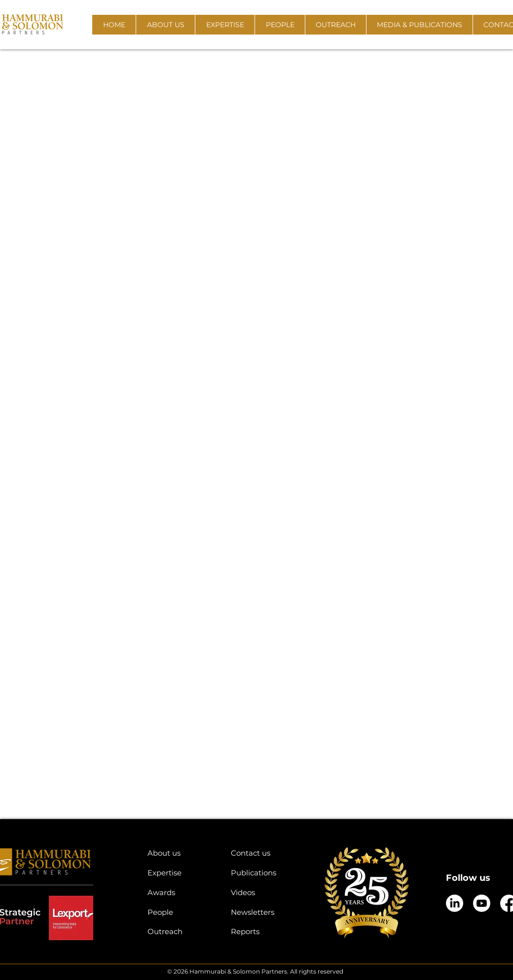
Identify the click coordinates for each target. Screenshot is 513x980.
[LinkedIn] (455, 903)
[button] (165, 25)
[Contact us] (265, 853)
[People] (182, 912)
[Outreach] (182, 931)
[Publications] (265, 873)
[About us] (182, 853)
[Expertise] (182, 873)
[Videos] (265, 892)
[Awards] (182, 892)
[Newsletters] (265, 912)
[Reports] (265, 931)
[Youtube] (482, 903)
